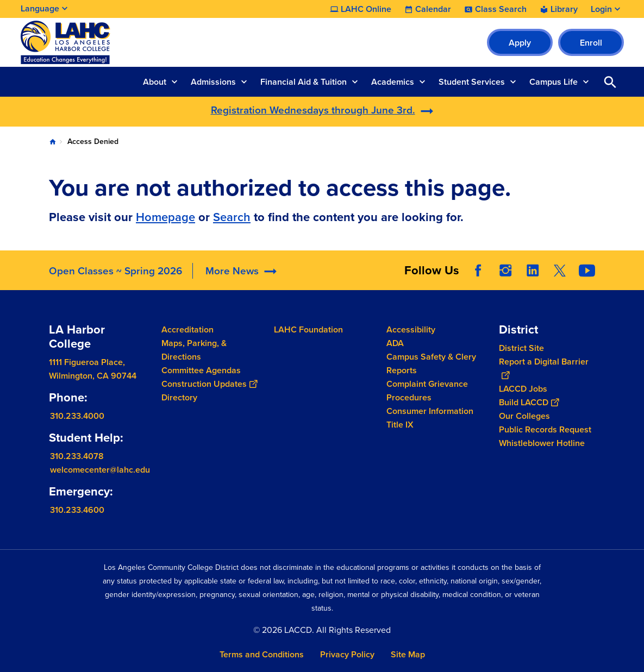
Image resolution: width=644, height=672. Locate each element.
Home (53, 142)
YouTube (587, 271)
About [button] (155, 82)
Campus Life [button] (554, 82)
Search (232, 217)
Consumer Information (430, 411)
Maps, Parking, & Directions (194, 350)
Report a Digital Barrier (544, 368)
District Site (521, 348)
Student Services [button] (472, 82)
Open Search (610, 82)
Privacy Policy (347, 654)
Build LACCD (529, 402)
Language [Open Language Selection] (40, 8)
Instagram (505, 271)
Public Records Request (545, 429)
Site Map (408, 654)
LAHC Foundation (308, 329)
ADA (395, 343)
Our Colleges (524, 416)
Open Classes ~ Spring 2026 (115, 271)
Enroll (591, 43)
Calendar (433, 9)
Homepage (165, 217)
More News (232, 271)
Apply (520, 43)
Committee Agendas (201, 370)
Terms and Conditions (262, 654)
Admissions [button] (213, 82)
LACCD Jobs (523, 389)
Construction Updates (209, 384)
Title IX (400, 425)
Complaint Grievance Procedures (427, 391)
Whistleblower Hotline (542, 443)
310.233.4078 (77, 456)
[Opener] (633, 267)
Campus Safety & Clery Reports (431, 363)
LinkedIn (533, 271)
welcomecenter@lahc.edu (100, 470)
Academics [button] (393, 82)
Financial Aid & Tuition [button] (304, 82)
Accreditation (187, 329)
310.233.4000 (77, 416)
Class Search (501, 9)
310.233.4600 (77, 510)
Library (564, 9)
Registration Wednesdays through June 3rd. (313, 110)
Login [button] (601, 9)
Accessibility (411, 329)
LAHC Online (366, 9)
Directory (179, 397)
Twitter (560, 271)
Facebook (478, 271)
